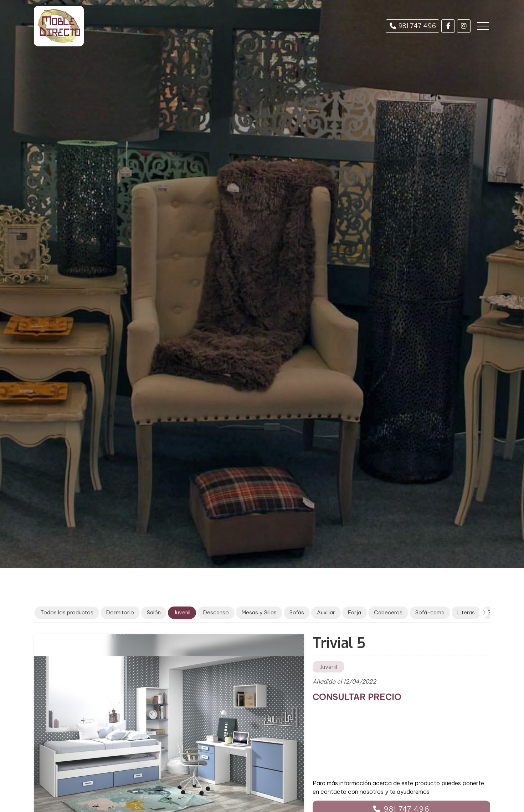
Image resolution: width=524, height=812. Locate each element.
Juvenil (328, 667)
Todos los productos (67, 612)
